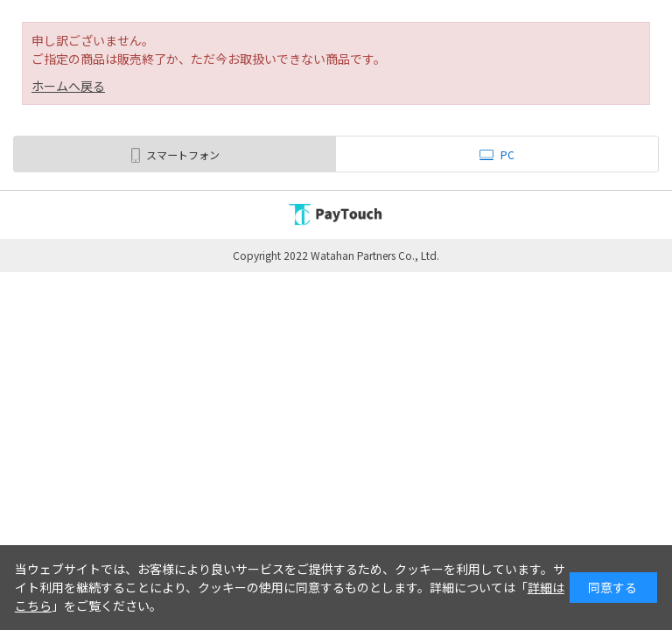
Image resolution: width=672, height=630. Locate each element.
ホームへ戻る (68, 86)
